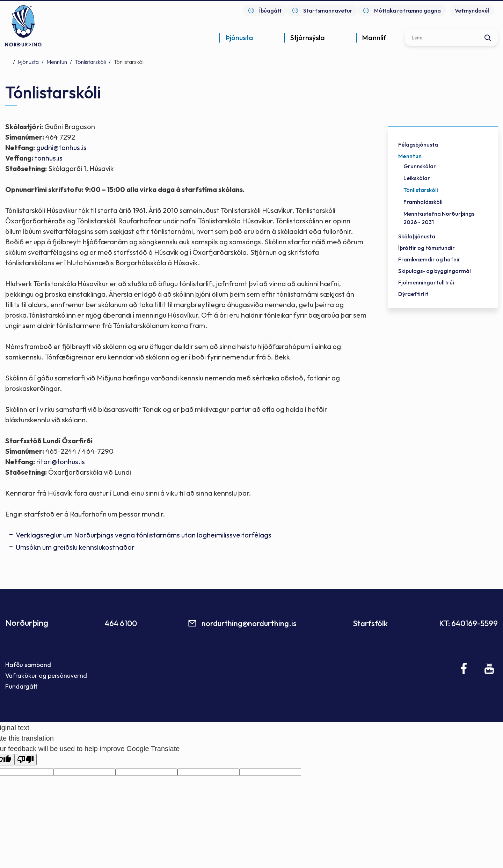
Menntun (57, 62)
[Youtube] (489, 668)
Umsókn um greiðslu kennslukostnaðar (75, 547)
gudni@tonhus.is (61, 147)
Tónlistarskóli (90, 62)
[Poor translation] (25, 760)
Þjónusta (28, 62)
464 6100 (121, 623)
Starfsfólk (370, 623)
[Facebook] (464, 668)
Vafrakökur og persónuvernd (46, 676)
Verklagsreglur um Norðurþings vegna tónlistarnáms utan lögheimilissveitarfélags (144, 535)
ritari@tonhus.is (61, 462)
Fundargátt (21, 686)
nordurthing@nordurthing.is (249, 623)
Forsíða (8, 61)
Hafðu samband (28, 665)
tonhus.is (49, 158)
